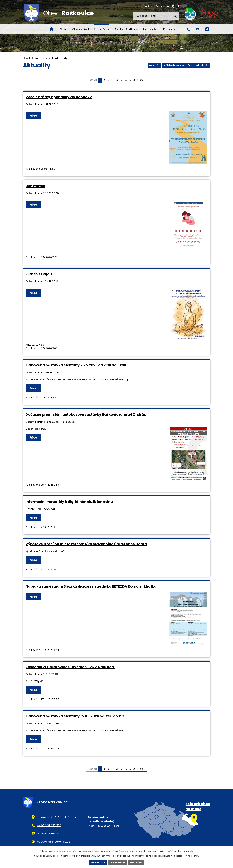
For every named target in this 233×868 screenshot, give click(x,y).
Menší (168, 6)
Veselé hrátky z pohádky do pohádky (59, 97)
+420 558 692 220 (49, 825)
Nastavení (136, 863)
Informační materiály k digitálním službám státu (69, 502)
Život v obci (151, 29)
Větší (178, 6)
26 (117, 80)
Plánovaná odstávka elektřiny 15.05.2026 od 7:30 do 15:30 (77, 716)
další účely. (188, 851)
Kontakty (169, 29)
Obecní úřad (80, 29)
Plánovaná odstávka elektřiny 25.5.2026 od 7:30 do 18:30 (76, 365)
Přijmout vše (98, 863)
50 (126, 80)
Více (34, 116)
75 (134, 80)
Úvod (52, 29)
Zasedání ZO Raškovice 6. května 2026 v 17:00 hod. (70, 667)
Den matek (35, 186)
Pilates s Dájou (39, 274)
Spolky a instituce (126, 29)
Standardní (173, 6)
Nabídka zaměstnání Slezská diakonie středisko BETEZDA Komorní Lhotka (91, 586)
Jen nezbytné (118, 863)
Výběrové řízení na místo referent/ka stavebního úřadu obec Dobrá (86, 544)
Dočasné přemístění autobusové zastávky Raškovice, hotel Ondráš (86, 414)
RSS (154, 65)
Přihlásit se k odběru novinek (186, 65)
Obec (63, 29)
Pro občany (101, 29)
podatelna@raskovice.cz (53, 842)
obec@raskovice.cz (50, 833)
